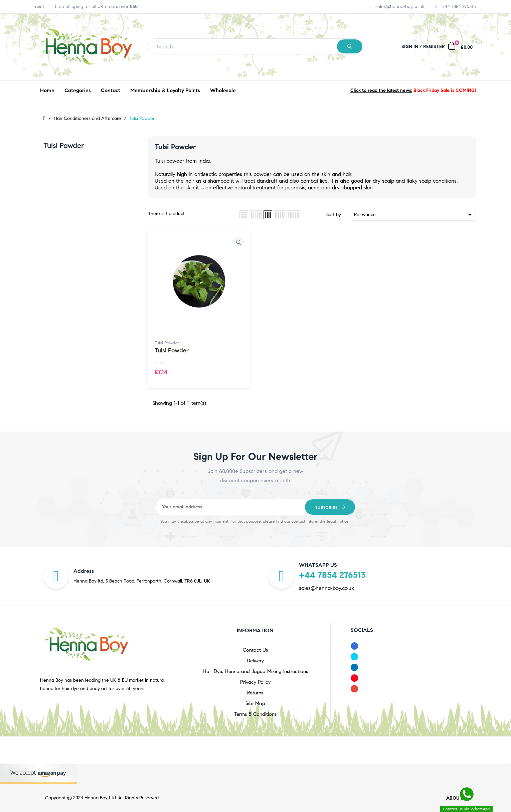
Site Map (255, 703)
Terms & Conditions (255, 714)
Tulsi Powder (64, 145)
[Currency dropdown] (40, 7)
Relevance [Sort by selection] (414, 215)
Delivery (255, 661)
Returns (255, 693)
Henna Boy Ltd (100, 798)
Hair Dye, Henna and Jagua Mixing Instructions (255, 671)
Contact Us (255, 650)
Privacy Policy (255, 682)
